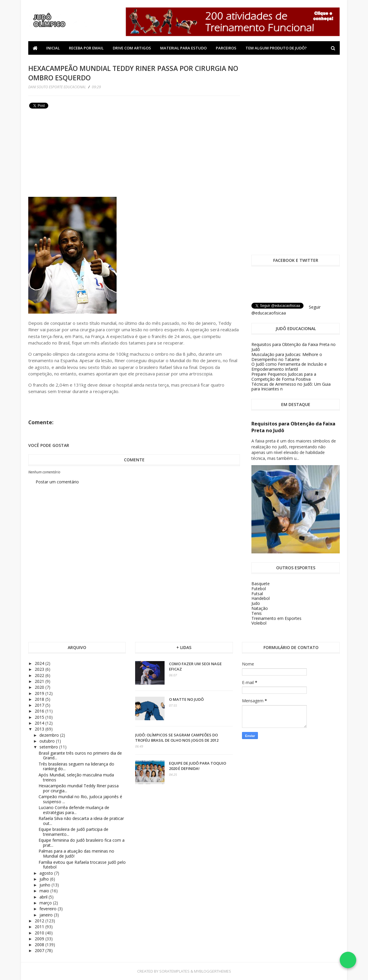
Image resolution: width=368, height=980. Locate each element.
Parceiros (226, 48)
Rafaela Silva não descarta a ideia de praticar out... (81, 821)
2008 (40, 945)
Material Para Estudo (183, 48)
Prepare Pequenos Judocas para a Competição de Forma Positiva (284, 377)
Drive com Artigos (132, 48)
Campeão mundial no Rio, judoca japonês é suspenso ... (80, 799)
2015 (40, 717)
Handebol (261, 598)
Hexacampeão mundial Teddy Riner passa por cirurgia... (79, 788)
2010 (40, 933)
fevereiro (49, 909)
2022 (40, 675)
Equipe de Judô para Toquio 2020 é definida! (198, 766)
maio (45, 891)
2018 (40, 699)
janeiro (47, 915)
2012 (40, 921)
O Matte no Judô (186, 699)
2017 (40, 705)
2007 (40, 950)
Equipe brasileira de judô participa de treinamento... (73, 832)
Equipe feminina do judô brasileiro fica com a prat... (82, 843)
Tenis (257, 613)
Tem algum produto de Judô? (276, 48)
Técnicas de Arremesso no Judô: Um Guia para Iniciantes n (291, 387)
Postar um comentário (57, 482)
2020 (40, 687)
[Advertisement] (72, 152)
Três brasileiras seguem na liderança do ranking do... (76, 766)
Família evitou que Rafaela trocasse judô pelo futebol (82, 865)
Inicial (53, 48)
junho (45, 885)
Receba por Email (86, 48)
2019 (40, 693)
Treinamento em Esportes (276, 618)
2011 (40, 927)
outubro (48, 741)
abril (44, 897)
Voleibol (259, 623)
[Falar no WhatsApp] (348, 960)
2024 (40, 663)
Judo (256, 603)
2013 (40, 729)
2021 (40, 681)
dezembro (50, 735)
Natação (260, 608)
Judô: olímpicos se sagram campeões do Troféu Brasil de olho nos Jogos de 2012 (177, 738)
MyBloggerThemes (213, 971)
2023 (40, 669)
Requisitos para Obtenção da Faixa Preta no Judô (294, 347)
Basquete (261, 584)
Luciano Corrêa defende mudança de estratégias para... (74, 810)
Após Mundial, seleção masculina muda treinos (76, 777)
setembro (49, 747)
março (46, 903)
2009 (40, 939)
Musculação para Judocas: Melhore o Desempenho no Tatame (287, 357)
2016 (40, 711)
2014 (40, 723)
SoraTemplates (174, 971)
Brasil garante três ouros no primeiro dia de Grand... (80, 756)
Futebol (259, 589)
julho (45, 879)
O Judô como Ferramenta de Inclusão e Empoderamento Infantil (289, 367)
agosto (47, 873)
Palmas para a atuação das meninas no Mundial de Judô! (76, 853)
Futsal (257, 594)
